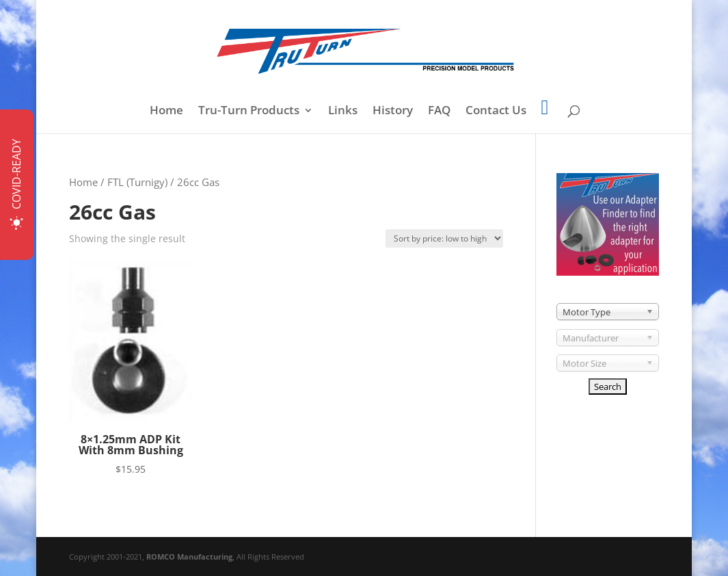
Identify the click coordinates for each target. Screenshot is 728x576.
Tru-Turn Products (249, 112)
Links (343, 112)
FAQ (439, 112)
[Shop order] (444, 238)
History (393, 112)
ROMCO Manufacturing (189, 557)
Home (166, 112)
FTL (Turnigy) (137, 182)
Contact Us (496, 112)
